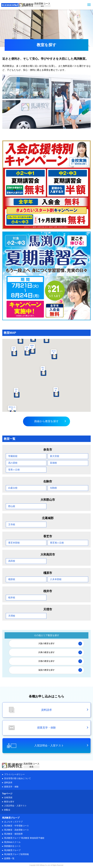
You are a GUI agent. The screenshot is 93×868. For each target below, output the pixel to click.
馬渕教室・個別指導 (13, 834)
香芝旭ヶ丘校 (12, 408)
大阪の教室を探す (46, 643)
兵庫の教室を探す (46, 652)
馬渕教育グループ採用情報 (16, 854)
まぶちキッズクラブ (13, 822)
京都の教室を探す (46, 661)
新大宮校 (54, 352)
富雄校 (27, 348)
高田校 (12, 561)
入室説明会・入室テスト (49, 746)
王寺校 (16, 390)
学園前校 (13, 456)
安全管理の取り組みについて (17, 778)
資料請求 (8, 783)
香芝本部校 (14, 543)
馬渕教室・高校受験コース (16, 830)
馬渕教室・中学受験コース (16, 826)
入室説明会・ (15, 806)
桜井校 (12, 598)
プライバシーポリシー (14, 774)
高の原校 (13, 463)
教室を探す (9, 802)
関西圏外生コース (12, 846)
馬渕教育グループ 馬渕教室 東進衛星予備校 (24, 838)
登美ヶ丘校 (14, 470)
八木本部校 (56, 579)
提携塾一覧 (9, 858)
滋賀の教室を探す (46, 670)
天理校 (56, 390)
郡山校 (43, 369)
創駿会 (7, 810)
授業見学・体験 (11, 787)
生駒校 (14, 349)
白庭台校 (13, 488)
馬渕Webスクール (12, 842)
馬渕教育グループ (12, 850)
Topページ (7, 794)
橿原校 (12, 579)
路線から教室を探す (46, 421)
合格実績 (8, 798)
